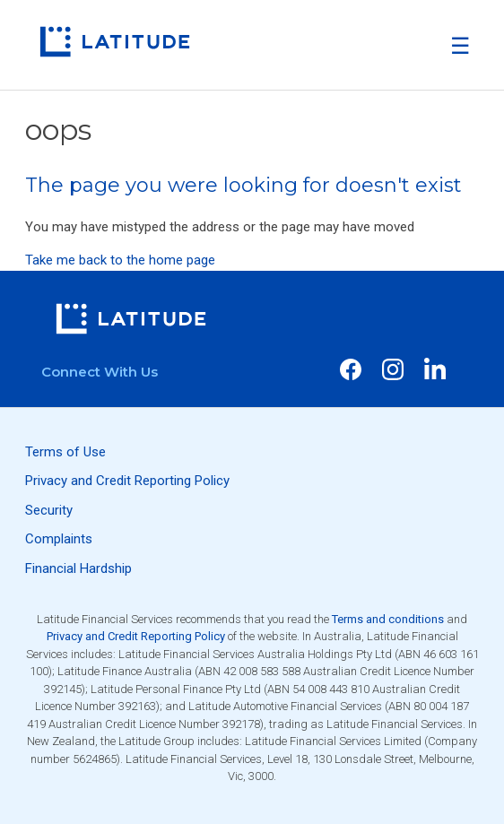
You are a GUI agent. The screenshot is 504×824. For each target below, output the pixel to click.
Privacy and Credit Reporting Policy (127, 481)
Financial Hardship (78, 568)
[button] (460, 45)
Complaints (59, 539)
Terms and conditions (388, 619)
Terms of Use (65, 452)
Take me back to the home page (120, 260)
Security (49, 510)
